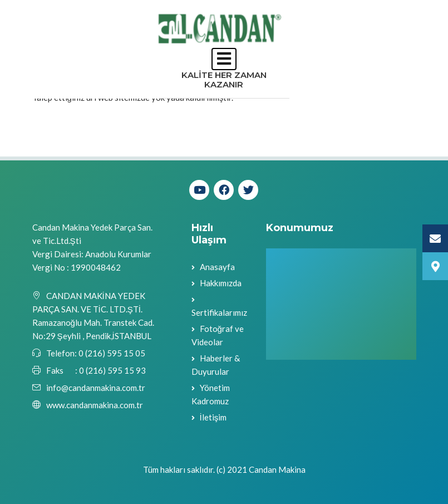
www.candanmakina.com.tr (95, 405)
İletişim (213, 417)
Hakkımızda (221, 283)
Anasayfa (217, 267)
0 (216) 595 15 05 (111, 353)
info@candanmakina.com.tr (96, 388)
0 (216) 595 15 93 (112, 370)
